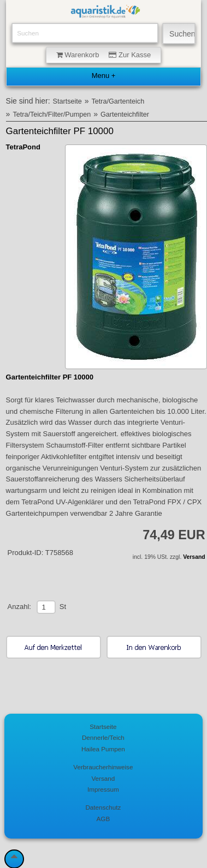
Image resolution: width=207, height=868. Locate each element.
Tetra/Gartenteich (118, 101)
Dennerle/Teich (103, 737)
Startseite (67, 101)
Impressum (103, 789)
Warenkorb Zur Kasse (104, 55)
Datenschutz (103, 807)
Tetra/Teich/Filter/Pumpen (52, 114)
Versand (194, 557)
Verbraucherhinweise (103, 767)
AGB (104, 819)
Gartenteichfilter (125, 114)
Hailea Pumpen (103, 749)
